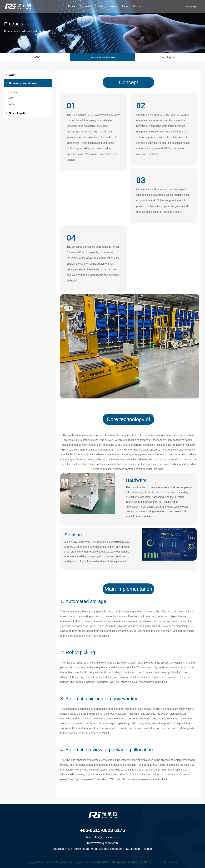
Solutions (100, 6)
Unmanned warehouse (37, 32)
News (114, 6)
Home (72, 6)
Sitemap (173, 862)
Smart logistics (168, 57)
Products (85, 6)
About (125, 6)
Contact (138, 6)
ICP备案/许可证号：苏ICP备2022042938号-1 (114, 862)
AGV (37, 57)
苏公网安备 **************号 (153, 862)
